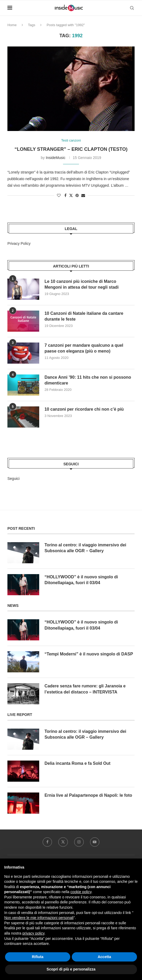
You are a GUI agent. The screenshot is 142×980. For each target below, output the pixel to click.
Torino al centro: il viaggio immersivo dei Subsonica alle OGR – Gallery (86, 548)
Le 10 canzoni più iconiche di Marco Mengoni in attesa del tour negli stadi (82, 284)
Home (12, 25)
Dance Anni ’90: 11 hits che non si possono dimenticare (88, 380)
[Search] (132, 8)
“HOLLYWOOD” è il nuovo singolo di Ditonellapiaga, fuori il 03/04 (81, 580)
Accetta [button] (105, 957)
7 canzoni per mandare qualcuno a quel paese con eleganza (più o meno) (84, 348)
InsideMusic (56, 158)
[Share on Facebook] (65, 196)
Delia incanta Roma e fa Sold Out (78, 763)
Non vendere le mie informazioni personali (39, 918)
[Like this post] (59, 196)
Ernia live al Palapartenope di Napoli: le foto (89, 795)
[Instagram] (79, 842)
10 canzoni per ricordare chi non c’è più (84, 409)
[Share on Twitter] (71, 196)
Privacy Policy (19, 243)
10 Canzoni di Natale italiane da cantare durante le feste (84, 316)
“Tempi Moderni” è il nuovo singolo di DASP (89, 654)
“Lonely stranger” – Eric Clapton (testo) (71, 149)
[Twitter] (63, 842)
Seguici (14, 479)
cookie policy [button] (81, 892)
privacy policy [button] (33, 933)
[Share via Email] (83, 196)
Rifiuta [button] (38, 957)
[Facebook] (47, 842)
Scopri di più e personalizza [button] (71, 969)
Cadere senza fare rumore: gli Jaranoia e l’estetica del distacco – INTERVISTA (85, 689)
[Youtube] (95, 842)
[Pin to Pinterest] (77, 196)
